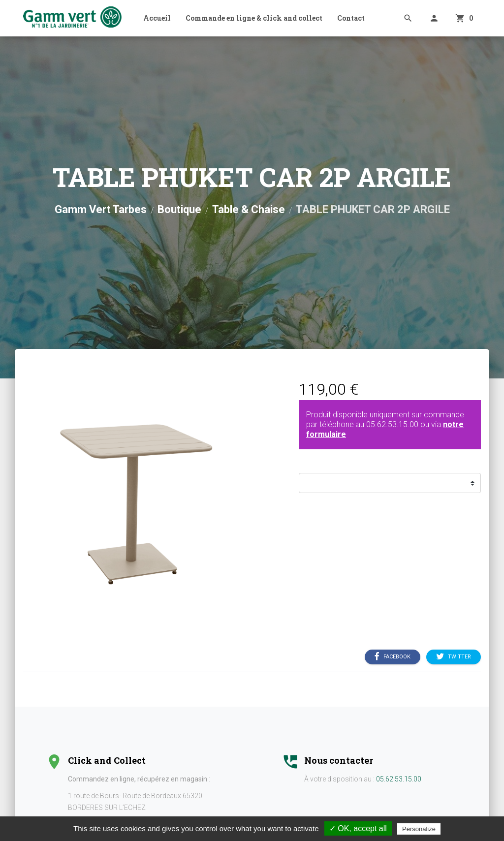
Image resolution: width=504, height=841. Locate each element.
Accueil (157, 18)
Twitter (454, 657)
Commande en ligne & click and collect (254, 18)
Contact (351, 18)
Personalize (419, 829)
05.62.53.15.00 (392, 424)
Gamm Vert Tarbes (101, 209)
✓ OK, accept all (358, 828)
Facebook (393, 657)
